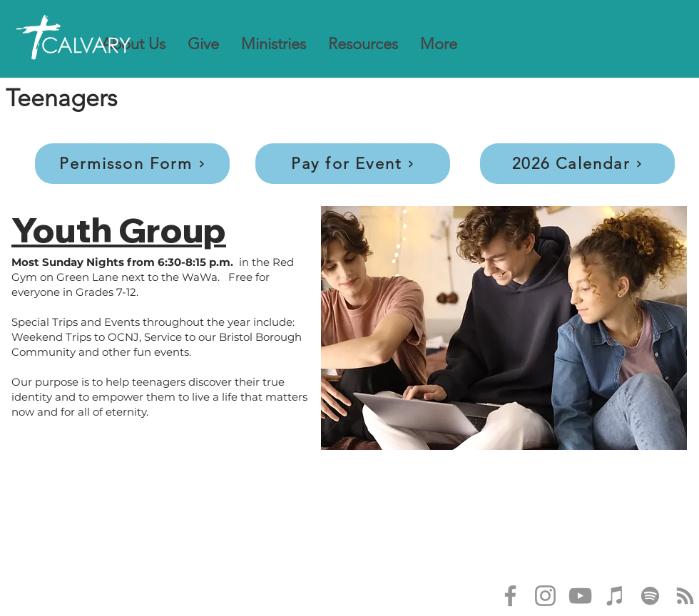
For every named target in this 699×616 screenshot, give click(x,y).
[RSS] (685, 596)
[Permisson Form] (132, 164)
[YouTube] (580, 596)
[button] (133, 44)
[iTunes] (615, 596)
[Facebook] (510, 596)
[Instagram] (545, 596)
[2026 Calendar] (577, 164)
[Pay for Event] (353, 164)
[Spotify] (650, 596)
